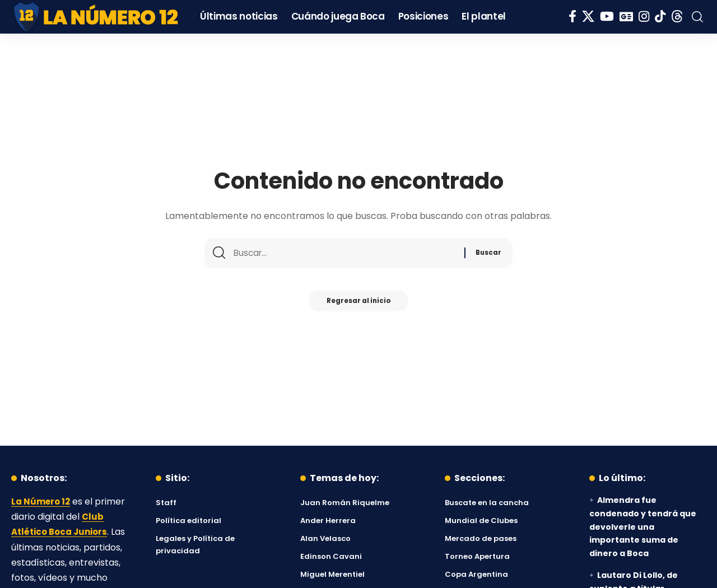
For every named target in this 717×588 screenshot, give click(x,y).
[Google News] (626, 17)
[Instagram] (644, 17)
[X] (588, 17)
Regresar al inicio (358, 304)
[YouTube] (607, 17)
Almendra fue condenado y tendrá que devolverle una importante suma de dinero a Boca (643, 527)
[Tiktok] (660, 17)
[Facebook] (572, 17)
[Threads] (677, 17)
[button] (697, 17)
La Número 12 (42, 501)
